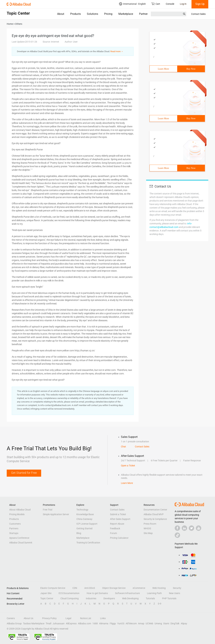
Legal (68, 618)
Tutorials (150, 598)
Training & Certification (88, 543)
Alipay (184, 623)
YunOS (121, 623)
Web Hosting (159, 588)
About (61, 14)
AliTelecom (131, 623)
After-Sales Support (120, 519)
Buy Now (191, 69)
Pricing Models (17, 514)
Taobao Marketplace (34, 623)
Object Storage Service (114, 588)
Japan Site (46, 593)
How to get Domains (97, 593)
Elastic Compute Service (53, 588)
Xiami (166, 623)
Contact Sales (198, 14)
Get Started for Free (24, 473)
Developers (109, 598)
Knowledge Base (85, 514)
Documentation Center (155, 510)
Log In (183, 4)
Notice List (86, 618)
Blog (79, 533)
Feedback (115, 528)
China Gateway (84, 519)
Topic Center (47, 598)
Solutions (92, 14)
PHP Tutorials (169, 598)
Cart (156, 4)
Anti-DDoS (90, 588)
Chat (123, 447)
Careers (11, 618)
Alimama (104, 623)
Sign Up (200, 4)
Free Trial (48, 510)
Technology (82, 510)
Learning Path (154, 593)
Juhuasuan (59, 623)
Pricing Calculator (119, 538)
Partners (144, 14)
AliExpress (71, 623)
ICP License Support (87, 524)
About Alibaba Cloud (20, 510)
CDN (75, 588)
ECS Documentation (69, 593)
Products (76, 14)
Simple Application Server (56, 514)
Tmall (48, 623)
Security (177, 588)
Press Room (150, 524)
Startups (14, 533)
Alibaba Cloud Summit (21, 543)
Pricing (108, 14)
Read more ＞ (117, 51)
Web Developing (130, 598)
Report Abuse (117, 524)
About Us (28, 618)
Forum (113, 533)
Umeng (158, 623)
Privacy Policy (49, 618)
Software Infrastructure (127, 593)
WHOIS (147, 528)
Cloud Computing (70, 598)
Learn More (163, 69)
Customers (15, 524)
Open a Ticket (128, 466)
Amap (141, 623)
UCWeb (149, 623)
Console (170, 4)
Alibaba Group (14, 623)
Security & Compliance (155, 519)
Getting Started (84, 528)
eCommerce (139, 588)
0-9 (160, 604)
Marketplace (126, 14)
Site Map (148, 533)
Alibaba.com (84, 623)
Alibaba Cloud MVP (154, 514)
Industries (91, 598)
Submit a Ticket (118, 514)
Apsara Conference (19, 538)
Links (103, 618)
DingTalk (175, 623)
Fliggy (113, 623)
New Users (175, 593)
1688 (95, 623)
